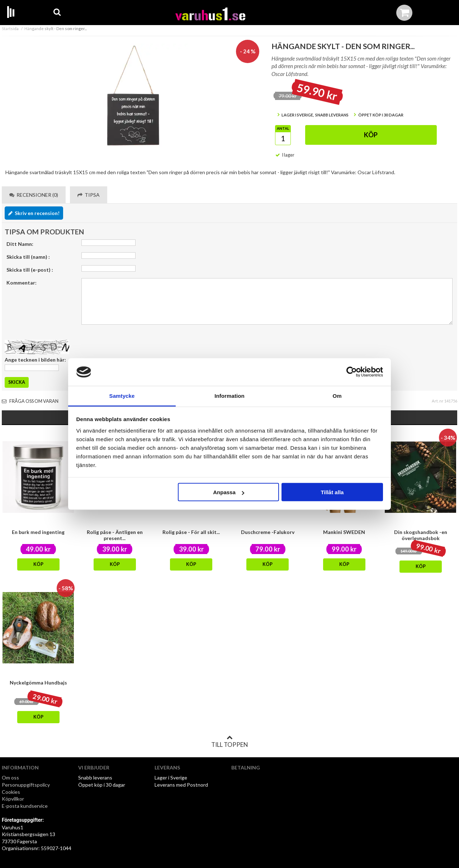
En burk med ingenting (38, 532)
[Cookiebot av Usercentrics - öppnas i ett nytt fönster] (352, 372)
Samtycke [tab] (122, 395)
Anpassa (229, 492)
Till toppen (229, 741)
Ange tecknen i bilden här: (35, 360)
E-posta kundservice (25, 806)
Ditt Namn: (20, 244)
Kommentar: (22, 283)
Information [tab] (229, 395)
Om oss (10, 778)
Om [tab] (337, 395)
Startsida (10, 28)
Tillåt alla (332, 492)
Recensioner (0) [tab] (34, 195)
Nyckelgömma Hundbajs (38, 683)
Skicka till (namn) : (28, 257)
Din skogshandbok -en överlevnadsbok (421, 535)
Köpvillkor (13, 799)
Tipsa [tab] (89, 195)
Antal (283, 128)
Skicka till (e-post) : (30, 270)
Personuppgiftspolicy (26, 785)
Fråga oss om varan (30, 401)
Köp (371, 135)
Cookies (11, 792)
